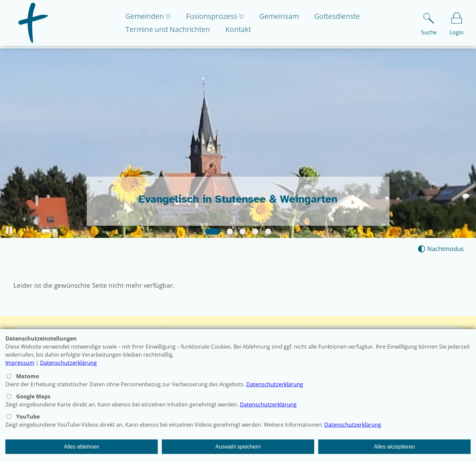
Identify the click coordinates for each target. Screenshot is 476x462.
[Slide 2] (230, 232)
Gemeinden (145, 17)
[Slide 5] (268, 232)
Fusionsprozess (214, 17)
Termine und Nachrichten (168, 31)
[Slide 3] (243, 232)
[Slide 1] (213, 232)
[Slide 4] (255, 232)
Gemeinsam (283, 17)
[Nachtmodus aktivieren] (441, 249)
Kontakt (238, 31)
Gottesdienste (341, 17)
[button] (9, 230)
